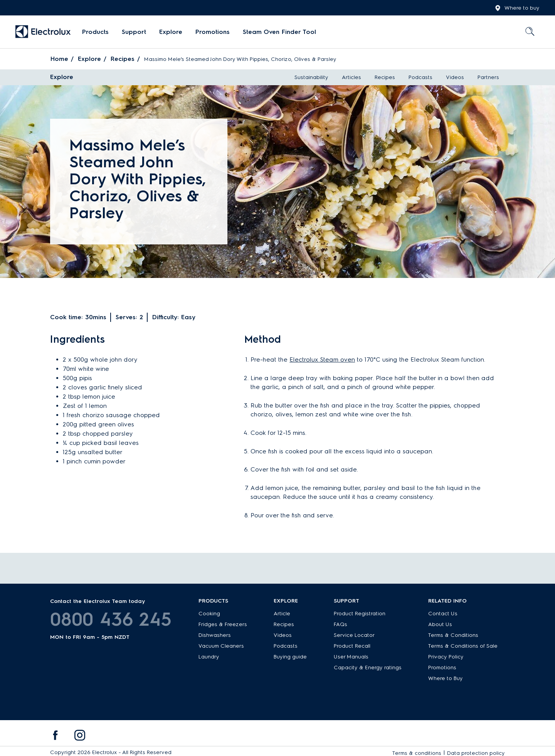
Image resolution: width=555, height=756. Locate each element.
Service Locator (354, 635)
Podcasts (420, 77)
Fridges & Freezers (223, 624)
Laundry (209, 657)
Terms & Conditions (453, 635)
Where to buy (517, 8)
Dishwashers (215, 635)
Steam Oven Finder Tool (279, 32)
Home (59, 59)
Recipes (123, 59)
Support (134, 32)
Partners (488, 77)
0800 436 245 (111, 619)
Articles (351, 77)
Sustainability (311, 77)
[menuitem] (95, 32)
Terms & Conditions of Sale (463, 646)
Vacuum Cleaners (221, 646)
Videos (455, 77)
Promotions (213, 32)
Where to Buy (446, 678)
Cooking (209, 614)
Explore (171, 32)
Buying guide (290, 657)
